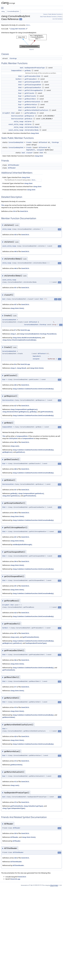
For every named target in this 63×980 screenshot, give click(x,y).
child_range (19, 122)
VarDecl (19, 79)
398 (15, 513)
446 (15, 268)
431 (15, 490)
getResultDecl (30, 99)
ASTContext (43, 142)
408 (15, 469)
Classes (45, 14)
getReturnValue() (9, 717)
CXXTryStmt (13, 438)
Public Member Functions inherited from (20, 133)
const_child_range (16, 124)
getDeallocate (30, 96)
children (28, 122)
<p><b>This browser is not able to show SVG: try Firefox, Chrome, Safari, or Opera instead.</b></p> (31, 41)
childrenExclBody (32, 127)
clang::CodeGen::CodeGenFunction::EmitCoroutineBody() (33, 389)
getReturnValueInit (32, 102)
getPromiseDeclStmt (32, 76)
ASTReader (12, 168)
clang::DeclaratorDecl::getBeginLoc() (16, 412)
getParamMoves (30, 113)
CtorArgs (13, 58)
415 (15, 761)
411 (15, 687)
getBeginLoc (29, 116)
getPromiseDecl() (47, 412)
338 (15, 858)
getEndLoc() (21, 452)
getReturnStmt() (16, 765)
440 (15, 251)
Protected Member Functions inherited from (21, 187)
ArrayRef (6, 113)
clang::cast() (15, 446)
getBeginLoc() (7, 452)
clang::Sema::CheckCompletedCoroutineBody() (19, 340)
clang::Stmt (35, 133)
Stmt (20, 76)
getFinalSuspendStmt (33, 85)
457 (15, 304)
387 (15, 633)
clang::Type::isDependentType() (14, 808)
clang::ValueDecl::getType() (33, 806)
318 (14, 211)
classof (29, 153)
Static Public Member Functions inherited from (22, 156)
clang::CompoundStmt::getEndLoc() (31, 493)
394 (15, 561)
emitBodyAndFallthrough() (22, 545)
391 (15, 586)
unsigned (40, 150)
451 (15, 288)
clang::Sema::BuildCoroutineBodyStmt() (27, 338)
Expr (20, 93)
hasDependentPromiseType (35, 68)
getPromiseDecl (31, 79)
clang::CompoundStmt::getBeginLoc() (24, 409)
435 (15, 235)
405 (15, 385)
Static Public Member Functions (48, 17)
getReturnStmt (30, 107)
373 (15, 802)
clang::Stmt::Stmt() (17, 308)
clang (3, 11)
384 (15, 660)
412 (15, 782)
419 (15, 707)
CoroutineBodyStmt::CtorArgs (35, 325)
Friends (60, 17)
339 (15, 833)
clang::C (13, 334)
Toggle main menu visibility (3, 7)
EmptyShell (31, 150)
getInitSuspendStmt (32, 82)
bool (22, 68)
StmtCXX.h (24, 211)
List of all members (58, 19)
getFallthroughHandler (34, 90)
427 (15, 406)
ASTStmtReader (14, 165)
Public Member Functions (55, 14)
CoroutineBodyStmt (13, 11)
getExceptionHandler (33, 88)
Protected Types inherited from (17, 183)
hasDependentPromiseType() (36, 643)
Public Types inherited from (16, 177)
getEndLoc (29, 119)
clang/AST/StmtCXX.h (18, 29)
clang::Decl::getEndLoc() (11, 496)
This (3, 205)
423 (15, 613)
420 (15, 736)
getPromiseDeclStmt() (31, 637)
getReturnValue (31, 105)
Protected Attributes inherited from (18, 190)
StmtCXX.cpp (25, 330)
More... (29, 25)
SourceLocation (17, 116)
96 (15, 364)
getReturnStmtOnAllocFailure (36, 110)
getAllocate (29, 93)
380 (15, 442)
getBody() (33, 412)
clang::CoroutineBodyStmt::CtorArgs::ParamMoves (38, 334)
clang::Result (22, 368)
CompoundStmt (16, 71)
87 (15, 330)
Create (29, 142)
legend (32, 49)
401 (15, 537)
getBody (28, 71)
